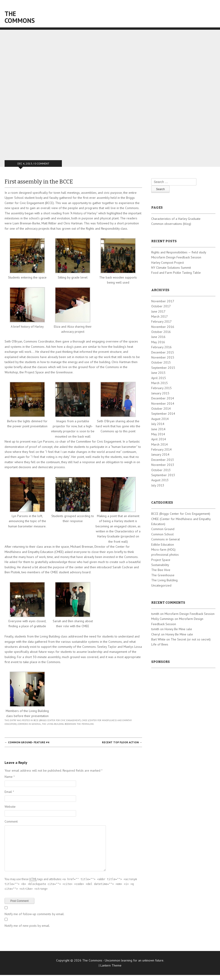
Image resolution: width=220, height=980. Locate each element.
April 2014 (159, 439)
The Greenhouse (163, 575)
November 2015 (163, 357)
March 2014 (159, 444)
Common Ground (163, 529)
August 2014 (160, 419)
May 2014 (158, 434)
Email (9, 792)
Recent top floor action (122, 742)
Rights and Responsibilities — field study (179, 252)
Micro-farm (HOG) (163, 550)
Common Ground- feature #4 (27, 742)
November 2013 (163, 465)
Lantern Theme (111, 965)
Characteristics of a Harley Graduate (176, 219)
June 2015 (158, 373)
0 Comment (42, 163)
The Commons (20, 17)
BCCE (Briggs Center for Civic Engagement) (57, 720)
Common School (162, 534)
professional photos (165, 555)
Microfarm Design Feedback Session (176, 257)
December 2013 (163, 460)
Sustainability (160, 565)
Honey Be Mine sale (178, 629)
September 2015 (163, 368)
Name (10, 777)
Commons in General (29, 724)
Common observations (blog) (171, 224)
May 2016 (158, 342)
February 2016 (161, 347)
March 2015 (159, 383)
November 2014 (163, 404)
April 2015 (159, 378)
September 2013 (163, 475)
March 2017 (159, 316)
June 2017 (158, 311)
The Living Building (53, 724)
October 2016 (161, 332)
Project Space (161, 560)
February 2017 (161, 321)
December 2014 (163, 398)
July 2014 (158, 424)
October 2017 (161, 306)
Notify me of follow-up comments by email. (34, 914)
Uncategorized (161, 585)
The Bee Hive (161, 570)
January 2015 (160, 393)
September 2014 (163, 414)
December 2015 (163, 352)
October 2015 (161, 362)
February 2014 (161, 449)
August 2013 (160, 480)
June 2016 (158, 337)
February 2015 (161, 388)
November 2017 (163, 301)
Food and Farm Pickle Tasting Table (176, 273)
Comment (11, 821)
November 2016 (163, 327)
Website (10, 807)
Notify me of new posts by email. (27, 926)
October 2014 (161, 409)
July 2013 (158, 485)
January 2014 (160, 454)
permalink (88, 724)
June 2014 (158, 429)
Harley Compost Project (168, 263)
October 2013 (161, 470)
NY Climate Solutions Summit (171, 268)
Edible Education (163, 544)
